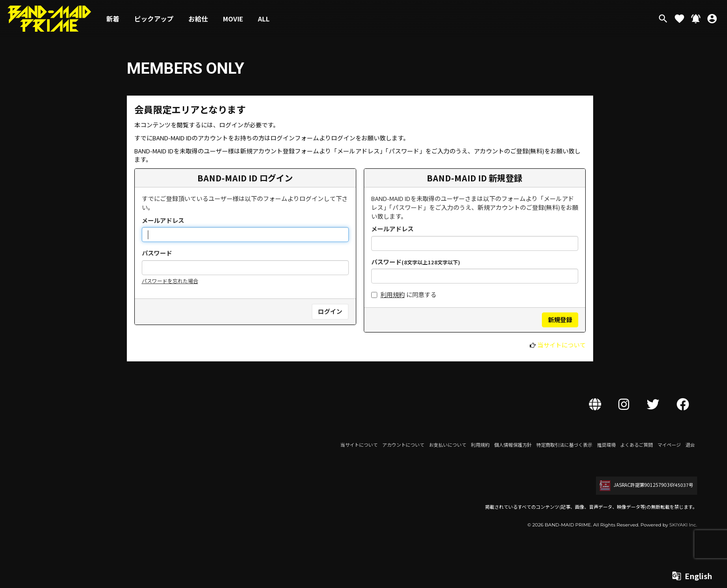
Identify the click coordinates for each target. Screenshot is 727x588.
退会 (690, 445)
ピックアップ (154, 19)
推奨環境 (606, 445)
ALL (264, 19)
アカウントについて (403, 445)
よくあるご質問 (637, 445)
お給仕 (198, 19)
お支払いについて (448, 445)
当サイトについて (561, 345)
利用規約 (393, 294)
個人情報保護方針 (513, 445)
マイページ (669, 445)
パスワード (157, 253)
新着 (113, 19)
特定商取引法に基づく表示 (564, 445)
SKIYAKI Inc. (683, 525)
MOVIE (233, 19)
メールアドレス (163, 221)
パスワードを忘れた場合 (170, 281)
